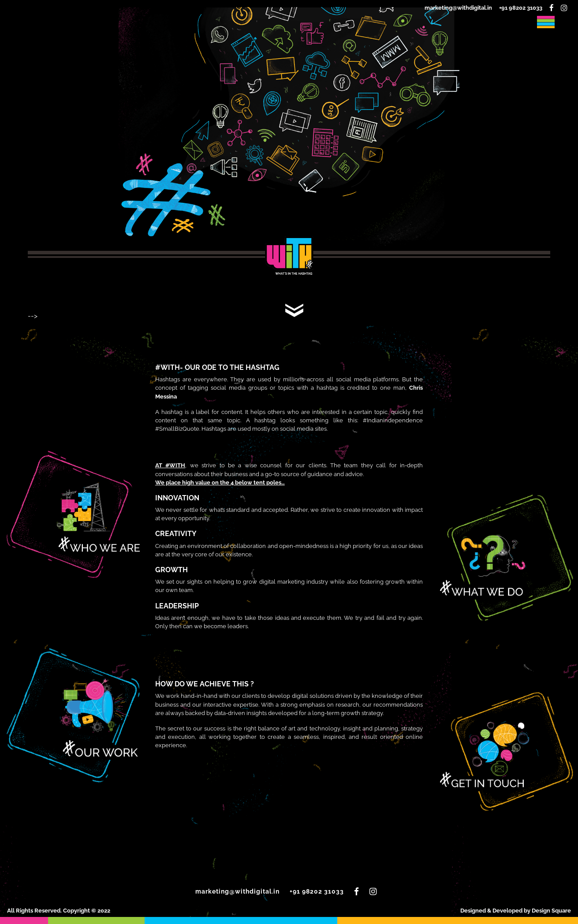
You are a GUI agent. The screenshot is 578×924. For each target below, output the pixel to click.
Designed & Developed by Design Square (516, 911)
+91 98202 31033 (521, 8)
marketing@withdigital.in (458, 8)
